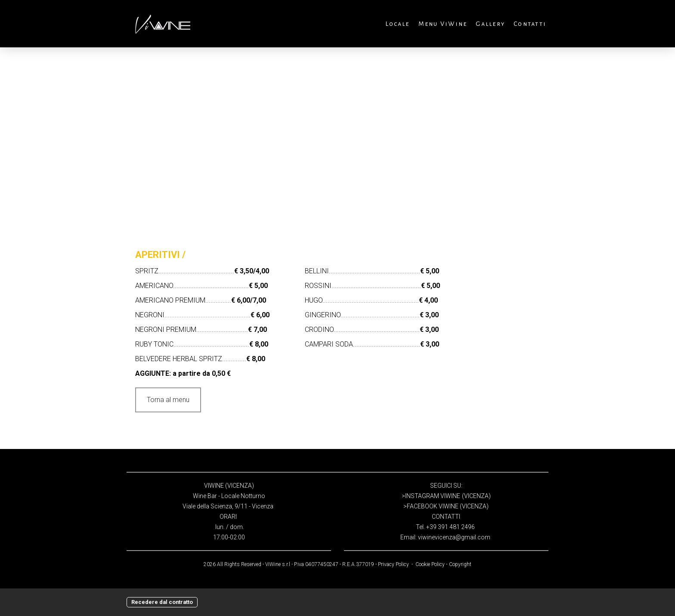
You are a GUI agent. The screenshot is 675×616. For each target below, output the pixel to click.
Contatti (530, 24)
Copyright (460, 564)
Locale (397, 24)
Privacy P (388, 564)
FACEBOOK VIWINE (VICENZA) (448, 506)
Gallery (490, 24)
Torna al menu (168, 400)
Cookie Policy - (431, 564)
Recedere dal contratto (162, 602)
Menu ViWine (443, 24)
